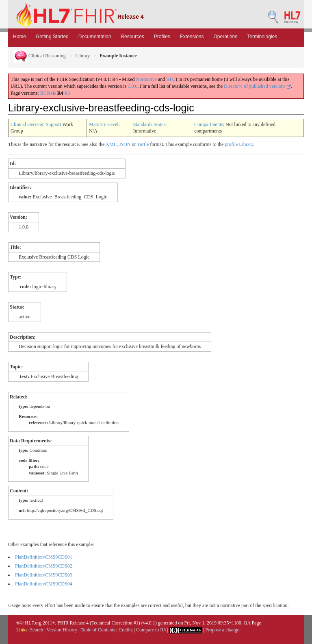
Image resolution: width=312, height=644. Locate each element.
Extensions (192, 37)
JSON (125, 144)
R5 (43, 93)
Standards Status (149, 124)
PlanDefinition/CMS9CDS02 (44, 566)
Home (19, 37)
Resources (132, 37)
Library (82, 56)
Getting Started (52, 37)
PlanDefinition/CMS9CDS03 (44, 575)
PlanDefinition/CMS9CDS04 (44, 584)
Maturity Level (104, 124)
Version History (62, 630)
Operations (226, 37)
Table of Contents (98, 630)
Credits (126, 630)
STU (171, 79)
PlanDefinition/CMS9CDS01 (44, 557)
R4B (52, 93)
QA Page (252, 623)
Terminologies (262, 37)
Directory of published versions (257, 86)
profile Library (239, 144)
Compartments (209, 124)
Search (37, 630)
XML (111, 144)
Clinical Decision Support (36, 124)
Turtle (143, 144)
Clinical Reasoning (40, 56)
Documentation (95, 37)
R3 (67, 93)
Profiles (162, 37)
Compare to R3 (151, 630)
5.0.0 (132, 86)
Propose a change (222, 630)
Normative (146, 79)
